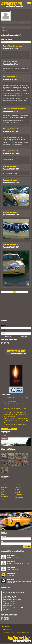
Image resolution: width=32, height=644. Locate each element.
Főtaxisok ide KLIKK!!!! (12, 569)
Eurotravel (4, 493)
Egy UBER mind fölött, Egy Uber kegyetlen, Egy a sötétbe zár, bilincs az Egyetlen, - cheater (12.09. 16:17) (16, 420)
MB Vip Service (19, 497)
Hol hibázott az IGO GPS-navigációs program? (18, 564)
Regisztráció (24, 337)
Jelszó (3, 331)
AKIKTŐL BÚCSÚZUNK (12, 558)
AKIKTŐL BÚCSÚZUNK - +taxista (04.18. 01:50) (16, 398)
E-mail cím (4, 536)
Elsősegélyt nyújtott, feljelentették (16, 109)
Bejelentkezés (8, 337)
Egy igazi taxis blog (12, 61)
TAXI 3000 (18, 493)
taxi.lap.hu (4, 500)
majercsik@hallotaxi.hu (12, 603)
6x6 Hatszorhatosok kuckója (14, 46)
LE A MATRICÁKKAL (11, 77)
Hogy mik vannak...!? (12, 129)
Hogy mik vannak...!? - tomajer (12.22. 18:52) (15, 414)
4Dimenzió (4, 484)
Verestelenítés (10, 575)
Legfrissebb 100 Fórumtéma (9, 429)
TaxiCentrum (19, 495)
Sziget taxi (4, 495)
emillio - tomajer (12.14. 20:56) (12, 416)
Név (2, 541)
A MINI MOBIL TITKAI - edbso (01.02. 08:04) (15, 412)
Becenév (4, 325)
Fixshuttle (18, 484)
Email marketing (4, 546)
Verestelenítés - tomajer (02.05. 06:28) (14, 406)
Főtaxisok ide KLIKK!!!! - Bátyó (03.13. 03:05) (15, 404)
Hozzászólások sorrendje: (7, 39)
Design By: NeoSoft (6, 626)
